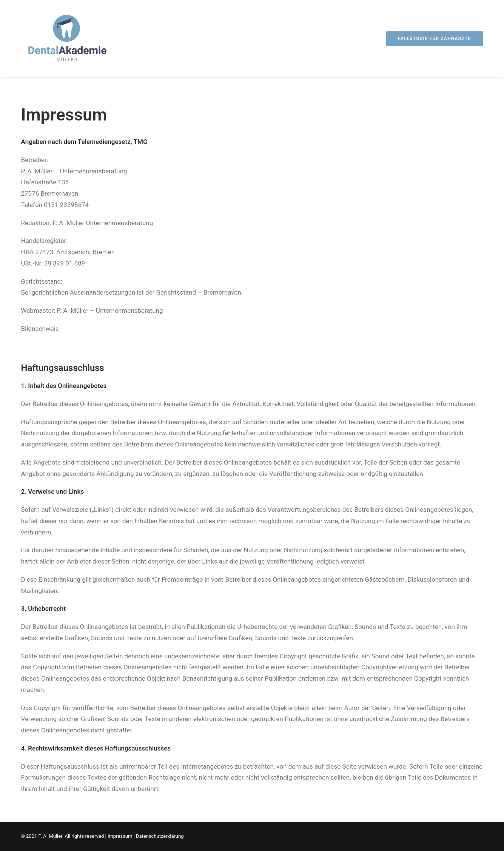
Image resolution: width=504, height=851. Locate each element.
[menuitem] (434, 39)
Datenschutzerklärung (160, 836)
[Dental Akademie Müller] (67, 39)
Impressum (120, 836)
